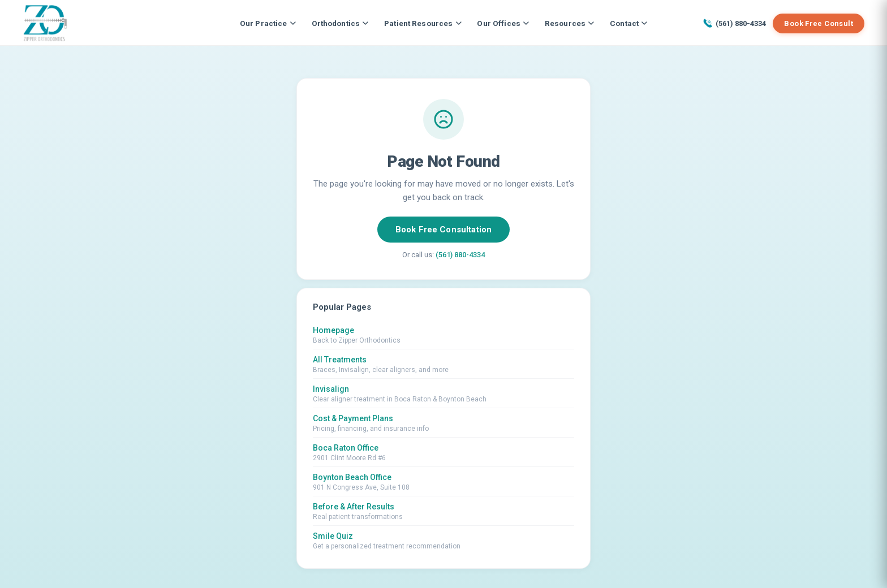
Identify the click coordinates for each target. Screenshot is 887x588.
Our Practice (268, 23)
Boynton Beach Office (352, 477)
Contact (628, 23)
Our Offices (503, 23)
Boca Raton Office (346, 448)
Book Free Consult (819, 23)
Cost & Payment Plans (353, 418)
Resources (569, 23)
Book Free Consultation (444, 230)
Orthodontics (340, 23)
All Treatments (340, 360)
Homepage (333, 330)
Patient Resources (423, 23)
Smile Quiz (333, 536)
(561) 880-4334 (735, 23)
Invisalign (331, 389)
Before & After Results (354, 507)
